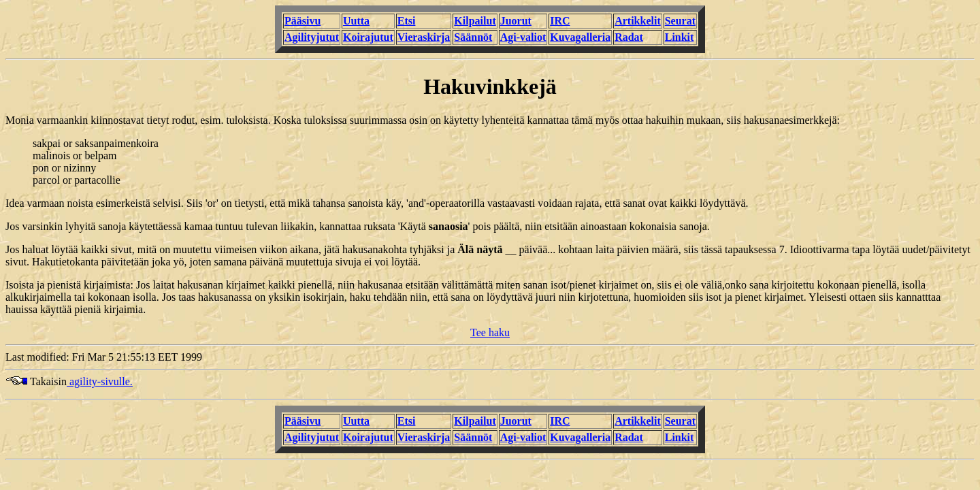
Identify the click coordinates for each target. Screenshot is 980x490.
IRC (560, 21)
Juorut (516, 21)
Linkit (680, 37)
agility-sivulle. (100, 381)
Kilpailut (475, 21)
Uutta (356, 21)
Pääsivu (303, 21)
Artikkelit (638, 21)
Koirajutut (368, 37)
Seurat (680, 21)
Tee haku (490, 332)
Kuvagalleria (580, 37)
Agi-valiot (523, 37)
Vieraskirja (424, 37)
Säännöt (473, 37)
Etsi (407, 21)
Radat (629, 37)
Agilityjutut (312, 37)
